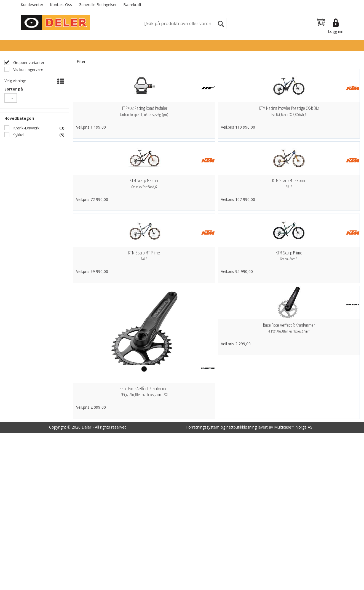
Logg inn (336, 31)
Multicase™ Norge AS (293, 427)
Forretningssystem (203, 427)
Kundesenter (32, 5)
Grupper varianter (28, 63)
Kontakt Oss (61, 5)
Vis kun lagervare (28, 69)
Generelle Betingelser (98, 5)
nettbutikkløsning (242, 427)
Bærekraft (132, 5)
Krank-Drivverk (26, 128)
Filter (81, 61)
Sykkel (18, 135)
